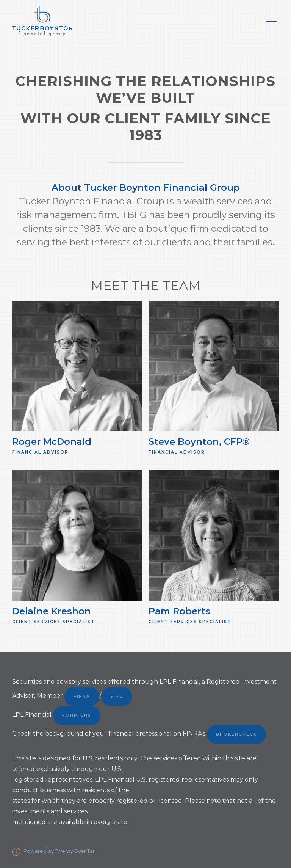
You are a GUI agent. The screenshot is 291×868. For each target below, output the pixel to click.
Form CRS (77, 715)
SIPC (117, 696)
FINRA (82, 696)
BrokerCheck (236, 734)
